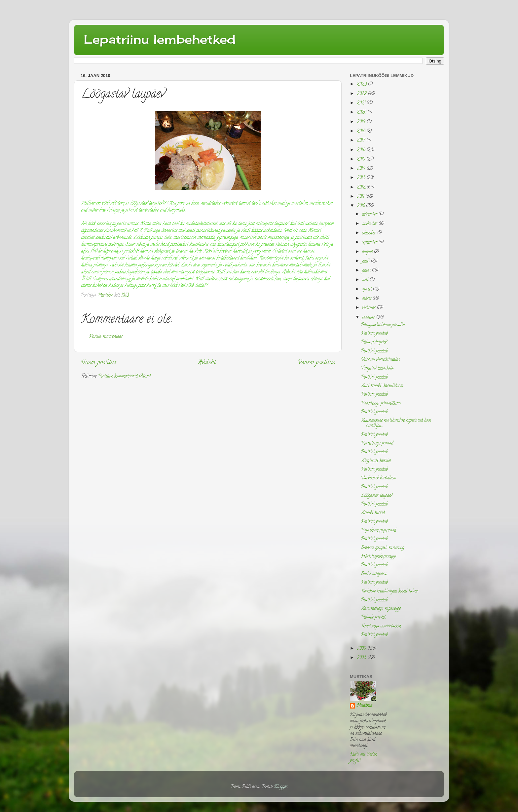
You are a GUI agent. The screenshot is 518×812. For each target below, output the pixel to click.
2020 (362, 113)
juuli (367, 261)
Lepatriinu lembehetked (160, 39)
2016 (362, 150)
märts (367, 299)
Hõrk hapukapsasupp (379, 557)
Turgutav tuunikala (377, 368)
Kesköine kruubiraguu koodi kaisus (390, 591)
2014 (362, 169)
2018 (362, 131)
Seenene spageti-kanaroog (383, 548)
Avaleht (207, 363)
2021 (362, 103)
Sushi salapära (374, 574)
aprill (368, 289)
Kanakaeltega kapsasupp (381, 609)
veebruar (370, 308)
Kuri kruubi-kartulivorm (382, 386)
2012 (362, 188)
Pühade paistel (373, 617)
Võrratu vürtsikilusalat (380, 360)
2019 (362, 122)
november (370, 224)
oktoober (370, 233)
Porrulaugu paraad (377, 444)
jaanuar (369, 318)
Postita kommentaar (106, 337)
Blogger (281, 787)
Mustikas (364, 706)
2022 (362, 94)
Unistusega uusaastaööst (381, 626)
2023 (362, 84)
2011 (361, 197)
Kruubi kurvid (373, 513)
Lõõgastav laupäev (377, 496)
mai (366, 280)
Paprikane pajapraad (379, 530)
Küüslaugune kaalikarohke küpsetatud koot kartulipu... (396, 423)
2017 (362, 141)
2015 (362, 160)
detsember (370, 214)
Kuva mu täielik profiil (363, 758)
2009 (362, 649)
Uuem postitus (98, 363)
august (368, 252)
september (370, 243)
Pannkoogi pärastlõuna (381, 404)
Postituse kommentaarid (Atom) (124, 376)
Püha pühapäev (374, 342)
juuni (367, 271)
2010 (361, 206)
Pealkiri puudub (374, 334)
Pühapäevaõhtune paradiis (383, 325)
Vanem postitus (316, 363)
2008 (362, 658)
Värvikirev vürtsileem (379, 478)
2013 (362, 178)
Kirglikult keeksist (376, 461)
